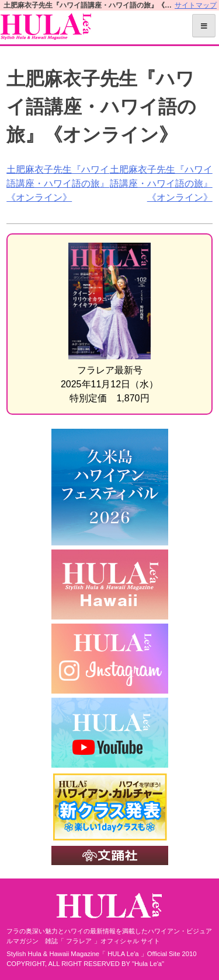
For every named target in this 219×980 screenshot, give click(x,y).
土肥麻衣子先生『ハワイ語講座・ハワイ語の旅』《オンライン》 (58, 183)
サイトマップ (196, 5)
